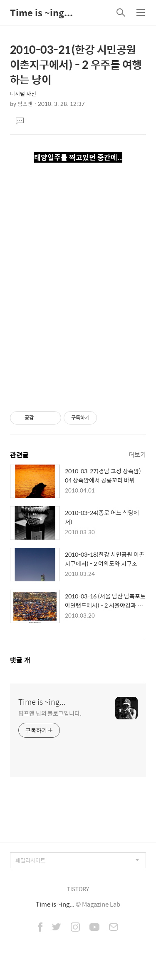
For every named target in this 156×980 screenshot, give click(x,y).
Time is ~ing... (41, 13)
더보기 (137, 454)
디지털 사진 (23, 94)
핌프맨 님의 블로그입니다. (50, 713)
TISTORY (78, 889)
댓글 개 (20, 660)
